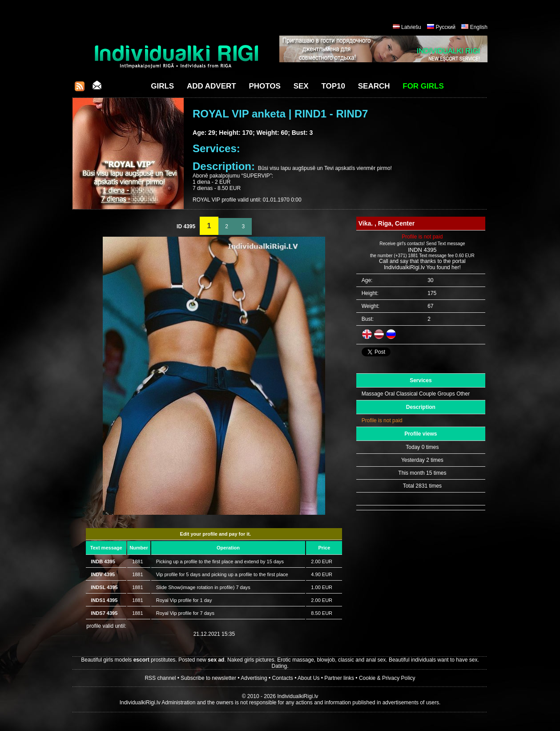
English (479, 27)
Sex (301, 86)
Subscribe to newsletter (208, 678)
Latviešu (411, 27)
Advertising (254, 678)
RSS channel (160, 678)
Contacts (283, 678)
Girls (162, 86)
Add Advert (212, 86)
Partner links (339, 678)
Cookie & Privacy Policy (387, 678)
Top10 (333, 86)
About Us (308, 678)
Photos (264, 86)
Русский (445, 27)
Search (374, 86)
